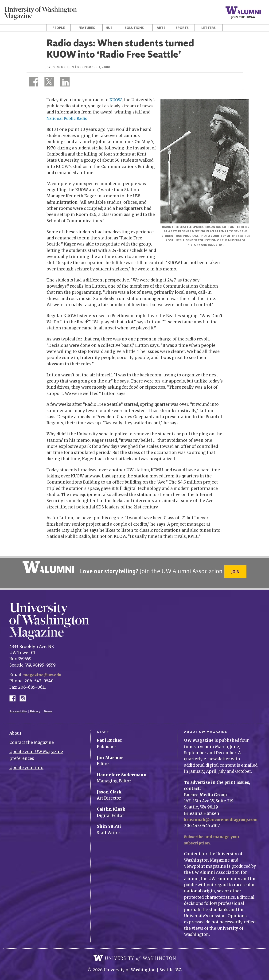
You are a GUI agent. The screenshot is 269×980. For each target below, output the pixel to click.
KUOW (116, 100)
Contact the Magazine (32, 738)
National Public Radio (68, 118)
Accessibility (18, 706)
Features (87, 28)
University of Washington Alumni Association (47, 567)
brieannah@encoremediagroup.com (223, 815)
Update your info (26, 763)
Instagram (24, 693)
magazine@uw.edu (43, 670)
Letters (209, 28)
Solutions (134, 28)
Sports (182, 28)
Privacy (35, 706)
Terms (48, 706)
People (59, 28)
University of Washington (135, 953)
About (15, 729)
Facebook (14, 693)
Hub (109, 28)
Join (236, 571)
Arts (161, 28)
